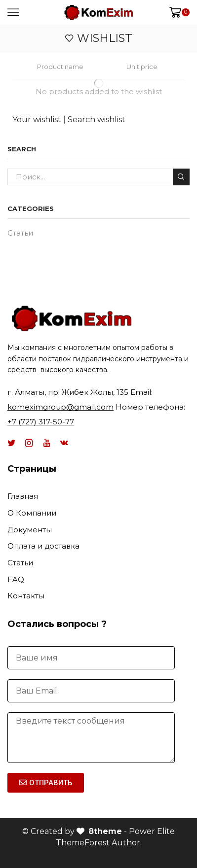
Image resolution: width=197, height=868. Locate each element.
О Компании (32, 513)
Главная (23, 496)
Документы (30, 530)
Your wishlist (37, 120)
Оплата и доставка (43, 546)
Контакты (26, 596)
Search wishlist (97, 120)
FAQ (16, 580)
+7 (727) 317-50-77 (41, 422)
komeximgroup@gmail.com (60, 407)
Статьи (20, 233)
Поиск (181, 177)
